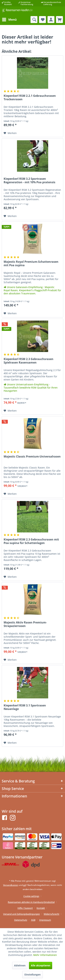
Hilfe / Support (25, 908)
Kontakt (41, 908)
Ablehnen (20, 965)
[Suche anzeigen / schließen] (34, 20)
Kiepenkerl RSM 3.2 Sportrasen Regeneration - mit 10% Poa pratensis (29, 181)
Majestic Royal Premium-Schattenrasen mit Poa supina (31, 264)
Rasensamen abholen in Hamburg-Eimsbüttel (31, 902)
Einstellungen (32, 974)
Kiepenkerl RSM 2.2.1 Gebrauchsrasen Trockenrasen (30, 98)
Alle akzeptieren (41, 965)
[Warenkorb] (59, 20)
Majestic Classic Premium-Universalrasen (32, 457)
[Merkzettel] (42, 20)
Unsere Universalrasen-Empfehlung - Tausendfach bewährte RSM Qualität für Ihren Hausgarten (31, 388)
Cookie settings (31, 896)
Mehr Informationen (45, 955)
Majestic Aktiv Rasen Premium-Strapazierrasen (25, 624)
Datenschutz (21, 920)
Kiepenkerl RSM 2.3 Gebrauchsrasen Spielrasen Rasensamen (29, 361)
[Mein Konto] (51, 20)
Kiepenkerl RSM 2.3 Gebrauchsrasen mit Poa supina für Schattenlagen (31, 541)
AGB (33, 920)
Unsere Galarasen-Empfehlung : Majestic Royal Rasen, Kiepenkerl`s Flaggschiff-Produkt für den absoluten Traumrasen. (32, 290)
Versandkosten (11, 885)
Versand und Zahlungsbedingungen (21, 914)
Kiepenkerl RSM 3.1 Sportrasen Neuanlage (25, 707)
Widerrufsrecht (51, 914)
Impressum (45, 920)
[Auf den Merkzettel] (10, 133)
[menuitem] (9, 20)
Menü (9, 19)
